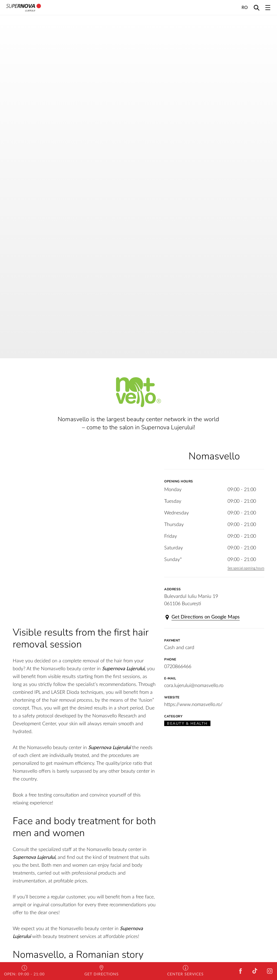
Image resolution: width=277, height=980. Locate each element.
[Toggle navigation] (268, 8)
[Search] (257, 7)
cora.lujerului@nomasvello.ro (194, 686)
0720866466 (178, 667)
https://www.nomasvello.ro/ (193, 705)
